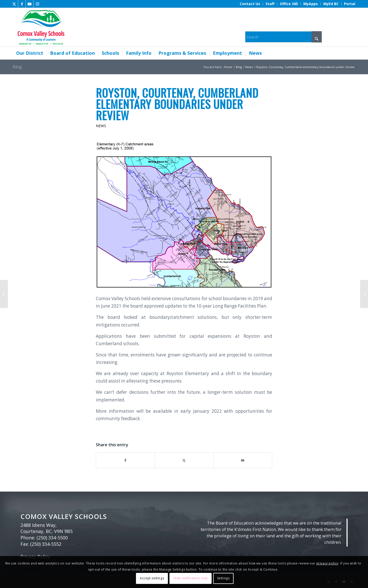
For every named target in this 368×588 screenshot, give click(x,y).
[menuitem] (250, 4)
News (101, 126)
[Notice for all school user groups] (364, 294)
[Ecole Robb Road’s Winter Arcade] (4, 294)
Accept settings (152, 578)
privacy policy (327, 563)
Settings (223, 578)
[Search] (283, 37)
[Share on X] (184, 460)
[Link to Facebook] (22, 4)
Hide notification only (191, 578)
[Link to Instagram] (37, 4)
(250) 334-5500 (52, 538)
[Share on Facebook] (125, 460)
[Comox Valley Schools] (40, 27)
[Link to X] (14, 4)
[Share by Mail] (243, 460)
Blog (17, 67)
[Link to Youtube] (30, 4)
